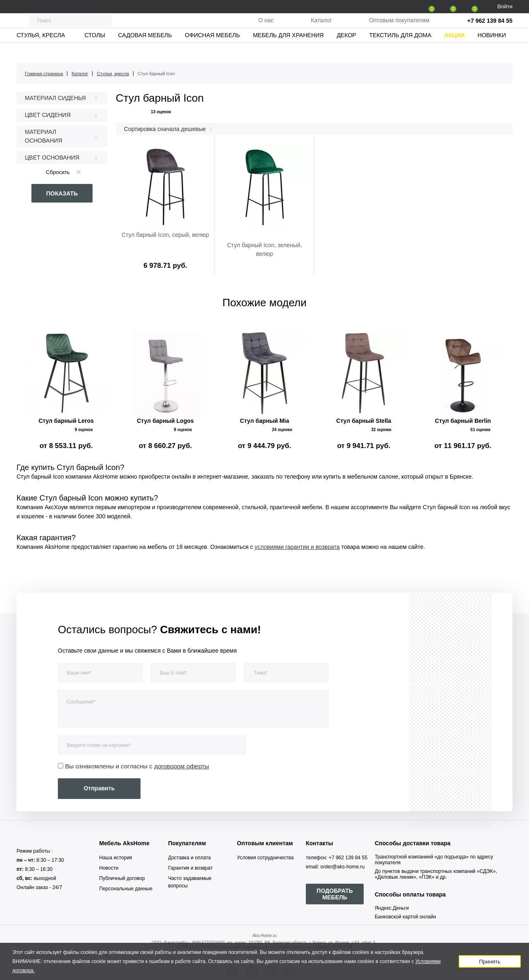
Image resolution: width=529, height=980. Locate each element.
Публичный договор (122, 878)
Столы (95, 52)
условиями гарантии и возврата (297, 547)
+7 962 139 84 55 (490, 29)
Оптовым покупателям (399, 29)
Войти (505, 6)
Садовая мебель (145, 52)
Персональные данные (126, 889)
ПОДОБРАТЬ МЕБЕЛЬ (335, 894)
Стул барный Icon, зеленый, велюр (264, 249)
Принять (490, 962)
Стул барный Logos (165, 421)
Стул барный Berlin (463, 421)
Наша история (116, 858)
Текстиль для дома (400, 52)
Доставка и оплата (190, 858)
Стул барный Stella (364, 421)
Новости (109, 868)
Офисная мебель (212, 52)
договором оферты (182, 766)
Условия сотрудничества (265, 858)
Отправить (99, 788)
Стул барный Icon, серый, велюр (165, 235)
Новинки (492, 52)
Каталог (321, 29)
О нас (266, 29)
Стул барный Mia (265, 421)
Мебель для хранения (288, 52)
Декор (347, 52)
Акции (454, 52)
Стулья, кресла (41, 52)
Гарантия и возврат (191, 868)
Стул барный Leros (66, 421)
